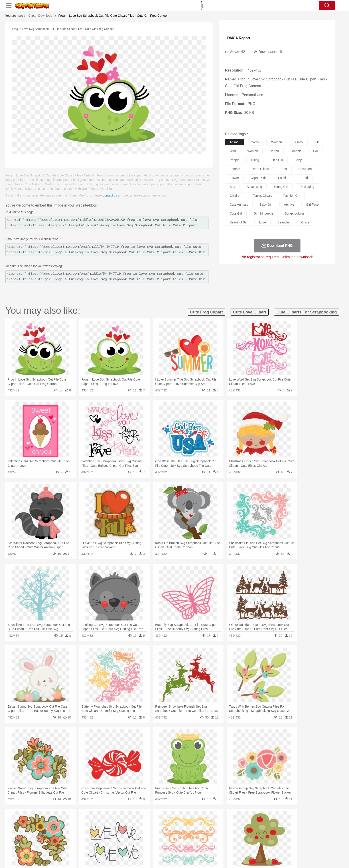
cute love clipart (250, 312)
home (170, 834)
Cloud (237, 821)
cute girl (236, 213)
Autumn (72, 821)
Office (225, 841)
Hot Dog (247, 847)
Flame (134, 821)
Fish (166, 827)
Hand (244, 834)
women (253, 151)
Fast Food (106, 847)
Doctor (131, 834)
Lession (265, 841)
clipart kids (259, 178)
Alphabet (236, 841)
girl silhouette (263, 213)
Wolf (281, 827)
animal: (49, 827)
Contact (267, 859)
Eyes (148, 834)
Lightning (170, 821)
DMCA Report (239, 38)
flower (234, 178)
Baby (70, 834)
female (235, 169)
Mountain (206, 821)
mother (100, 834)
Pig (240, 827)
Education (137, 841)
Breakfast (61, 847)
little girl (277, 160)
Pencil (124, 841)
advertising (254, 187)
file (317, 142)
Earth (117, 821)
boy (232, 187)
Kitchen (180, 847)
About (223, 859)
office (305, 222)
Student (62, 841)
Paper (215, 841)
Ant (60, 827)
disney (298, 142)
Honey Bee (187, 827)
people (235, 160)
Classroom (98, 841)
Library (191, 841)
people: (49, 834)
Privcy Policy (250, 859)
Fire (125, 821)
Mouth (214, 834)
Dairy (72, 847)
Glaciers (146, 821)
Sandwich (139, 847)
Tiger (261, 827)
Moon (182, 821)
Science (203, 841)
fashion (284, 178)
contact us (110, 195)
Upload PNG (297, 859)
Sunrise (193, 821)
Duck (134, 827)
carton (274, 151)
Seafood (153, 847)
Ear (140, 834)
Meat (127, 847)
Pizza (202, 847)
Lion (209, 827)
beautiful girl (239, 222)
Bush (227, 821)
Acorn (61, 821)
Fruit (118, 847)
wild (233, 151)
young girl (281, 187)
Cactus (95, 821)
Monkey (219, 827)
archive (289, 205)
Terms (235, 859)
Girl (187, 834)
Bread (222, 847)
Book (86, 841)
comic (255, 142)
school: (49, 840)
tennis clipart (262, 196)
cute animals (239, 205)
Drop (246, 821)
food (304, 178)
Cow (117, 827)
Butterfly (86, 827)
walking (159, 834)
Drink (94, 847)
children (235, 196)
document (306, 169)
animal (234, 142)
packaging (307, 187)
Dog (125, 827)
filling (255, 160)
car (316, 151)
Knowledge (178, 841)
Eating (212, 847)
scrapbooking (294, 213)
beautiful (284, 222)
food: (48, 847)
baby (298, 160)
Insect (200, 827)
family (89, 834)
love (262, 222)
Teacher (75, 841)
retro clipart (261, 169)
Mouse (231, 827)
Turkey (271, 827)
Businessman (116, 834)
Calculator (251, 841)
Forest (256, 821)
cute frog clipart (206, 312)
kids (284, 169)
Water (218, 821)
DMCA (280, 859)
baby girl (266, 205)
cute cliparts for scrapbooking (307, 312)
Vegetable (166, 847)
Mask (61, 834)
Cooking (234, 847)
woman (276, 142)
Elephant (155, 827)
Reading (113, 841)
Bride (79, 834)
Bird (76, 827)
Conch (107, 821)
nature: (49, 820)
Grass (158, 821)
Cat (96, 827)
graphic (296, 151)
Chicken (106, 827)
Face (224, 834)
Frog (174, 827)
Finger (234, 834)
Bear (68, 827)
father (204, 834)
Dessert (83, 847)
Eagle (143, 827)
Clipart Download (40, 16)
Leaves (84, 821)
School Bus (153, 841)
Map (165, 841)
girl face (312, 205)
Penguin (250, 827)
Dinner (192, 847)
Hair (179, 834)
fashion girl (292, 196)
